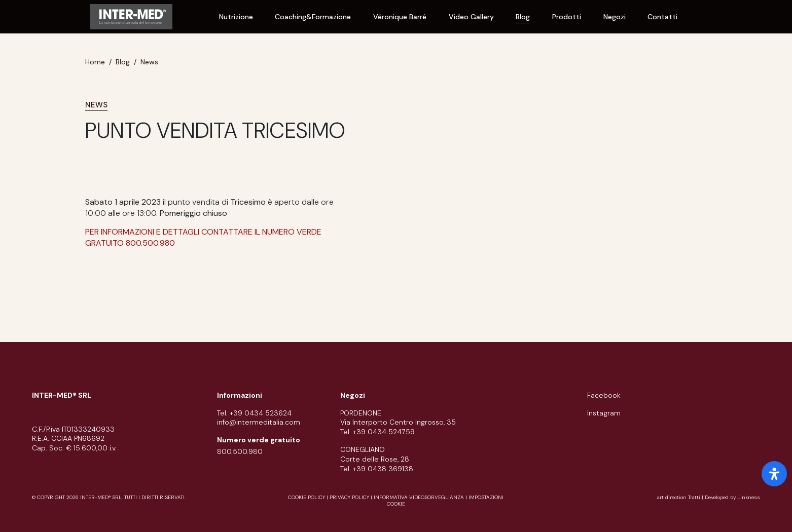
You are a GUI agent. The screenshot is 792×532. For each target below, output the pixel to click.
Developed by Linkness (732, 497)
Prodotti (567, 17)
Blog (523, 17)
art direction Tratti (679, 497)
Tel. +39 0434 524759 (377, 432)
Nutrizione (236, 17)
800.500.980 (240, 451)
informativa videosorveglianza (419, 497)
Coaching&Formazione (313, 17)
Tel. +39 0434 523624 (254, 413)
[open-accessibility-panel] (774, 474)
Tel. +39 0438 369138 (377, 469)
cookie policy (307, 497)
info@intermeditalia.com (259, 422)
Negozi (615, 17)
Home (95, 62)
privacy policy (349, 497)
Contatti (662, 17)
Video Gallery (471, 17)
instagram (604, 413)
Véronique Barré (400, 17)
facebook (604, 395)
